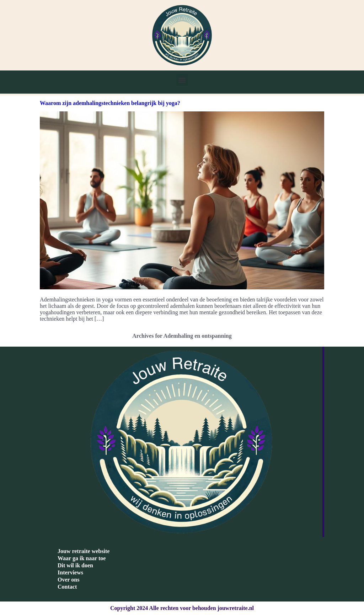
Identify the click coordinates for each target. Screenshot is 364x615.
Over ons (68, 580)
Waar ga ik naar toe (82, 558)
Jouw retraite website (84, 551)
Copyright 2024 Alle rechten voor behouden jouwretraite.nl (182, 608)
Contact (67, 587)
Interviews (70, 572)
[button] (182, 80)
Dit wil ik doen (75, 565)
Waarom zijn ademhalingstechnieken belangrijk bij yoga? (110, 103)
